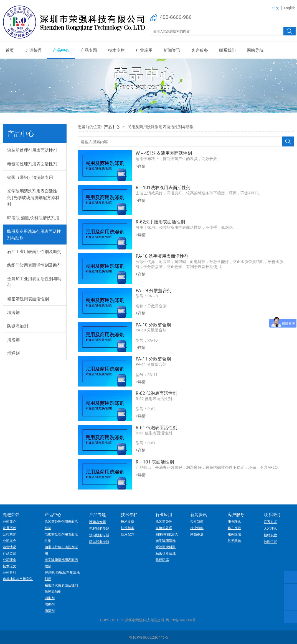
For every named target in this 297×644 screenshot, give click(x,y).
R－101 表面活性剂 (155, 462)
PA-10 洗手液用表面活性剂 (162, 256)
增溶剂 (13, 312)
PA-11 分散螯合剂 (153, 359)
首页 (10, 50)
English (290, 8)
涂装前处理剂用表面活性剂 (32, 150)
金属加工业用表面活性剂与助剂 (34, 282)
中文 (276, 8)
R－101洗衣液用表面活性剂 (163, 187)
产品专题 (89, 50)
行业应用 (144, 50)
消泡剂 (13, 339)
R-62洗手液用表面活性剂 (160, 222)
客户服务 (200, 50)
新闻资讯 (172, 50)
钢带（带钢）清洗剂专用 (30, 177)
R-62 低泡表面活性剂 (156, 393)
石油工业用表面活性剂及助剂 (34, 251)
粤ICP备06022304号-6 (148, 637)
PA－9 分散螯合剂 (153, 290)
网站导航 (255, 50)
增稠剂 (13, 353)
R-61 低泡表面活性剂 (156, 427)
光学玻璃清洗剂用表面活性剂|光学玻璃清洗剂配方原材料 (33, 197)
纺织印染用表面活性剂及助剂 (34, 265)
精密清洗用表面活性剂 (28, 299)
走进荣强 (33, 50)
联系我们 (227, 50)
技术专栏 (116, 50)
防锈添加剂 (18, 326)
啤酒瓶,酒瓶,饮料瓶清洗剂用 (33, 218)
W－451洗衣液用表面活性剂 (164, 153)
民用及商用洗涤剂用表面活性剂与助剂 (34, 235)
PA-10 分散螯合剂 (153, 325)
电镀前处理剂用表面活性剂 (32, 164)
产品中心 (61, 50)
